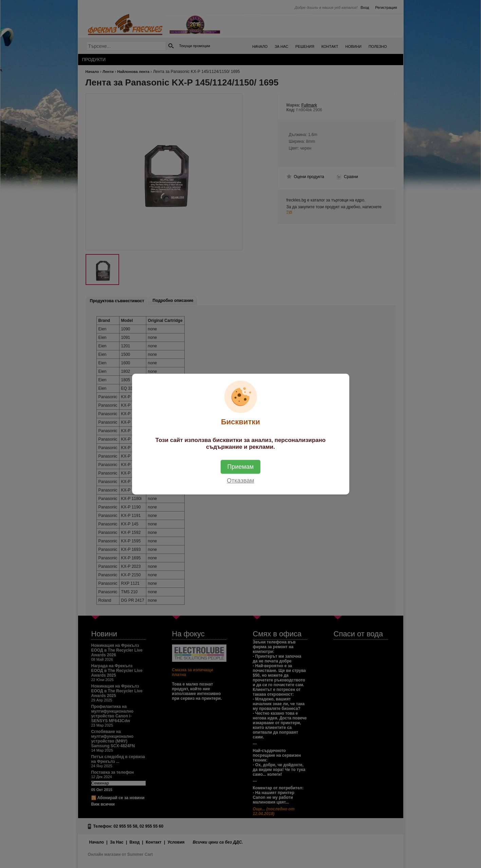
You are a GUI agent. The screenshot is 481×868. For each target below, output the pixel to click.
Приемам (241, 467)
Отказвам (240, 481)
